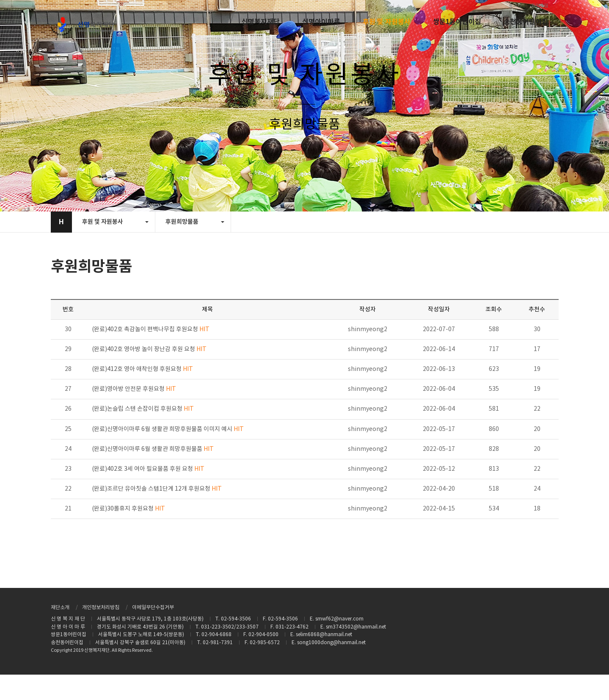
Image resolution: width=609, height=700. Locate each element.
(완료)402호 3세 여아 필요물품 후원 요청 (148, 469)
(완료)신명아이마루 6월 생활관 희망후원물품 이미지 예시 (168, 429)
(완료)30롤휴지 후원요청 (128, 509)
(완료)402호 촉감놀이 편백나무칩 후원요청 (151, 329)
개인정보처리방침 (101, 608)
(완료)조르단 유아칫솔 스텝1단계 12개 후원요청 (157, 489)
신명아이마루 (321, 22)
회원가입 (540, 6)
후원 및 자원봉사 (387, 22)
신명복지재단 (261, 22)
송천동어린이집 (526, 22)
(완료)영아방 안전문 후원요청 (134, 389)
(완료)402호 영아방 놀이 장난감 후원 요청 (149, 349)
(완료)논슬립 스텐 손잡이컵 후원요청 (143, 409)
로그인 (515, 6)
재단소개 (60, 608)
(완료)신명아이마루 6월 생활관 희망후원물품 (153, 449)
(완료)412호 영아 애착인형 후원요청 (142, 369)
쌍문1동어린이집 (457, 22)
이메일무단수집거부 (153, 608)
